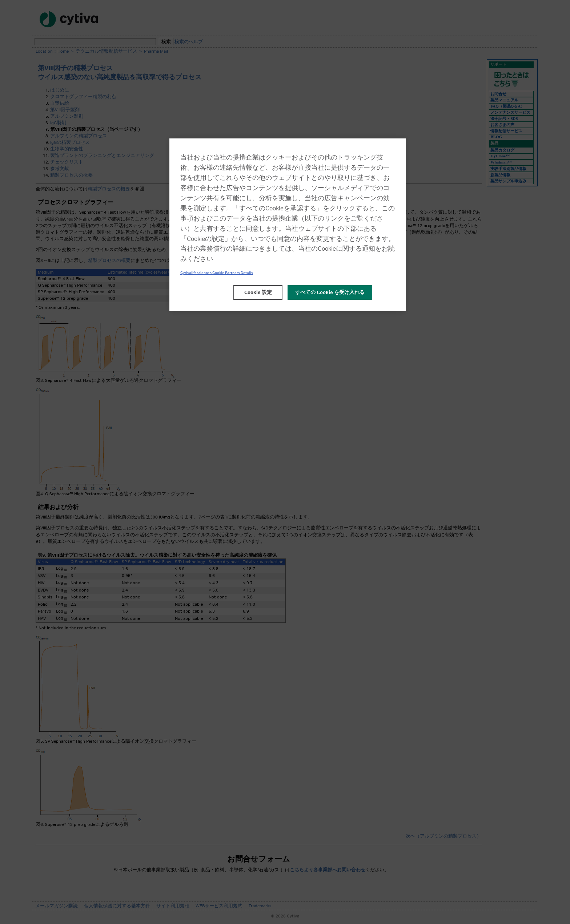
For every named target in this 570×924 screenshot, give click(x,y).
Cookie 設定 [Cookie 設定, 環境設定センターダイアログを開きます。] (258, 292)
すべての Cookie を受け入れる (330, 292)
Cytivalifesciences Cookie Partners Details (217, 273)
